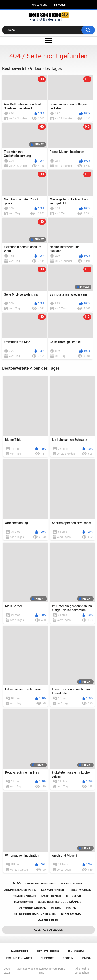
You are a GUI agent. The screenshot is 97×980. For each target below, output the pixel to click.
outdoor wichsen (33, 908)
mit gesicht (74, 896)
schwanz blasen (72, 884)
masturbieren (48, 921)
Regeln (68, 958)
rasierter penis (51, 896)
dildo (17, 884)
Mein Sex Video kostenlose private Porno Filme (41, 971)
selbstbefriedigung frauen (35, 914)
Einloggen (60, 5)
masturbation (23, 902)
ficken (71, 908)
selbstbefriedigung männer (60, 902)
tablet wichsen (80, 890)
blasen (56, 908)
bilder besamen (71, 914)
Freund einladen (19, 958)
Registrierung (39, 5)
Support (47, 958)
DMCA (86, 958)
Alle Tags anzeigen (49, 930)
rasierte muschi (24, 896)
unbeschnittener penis (41, 884)
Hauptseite (19, 951)
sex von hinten (52, 890)
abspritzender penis (20, 890)
